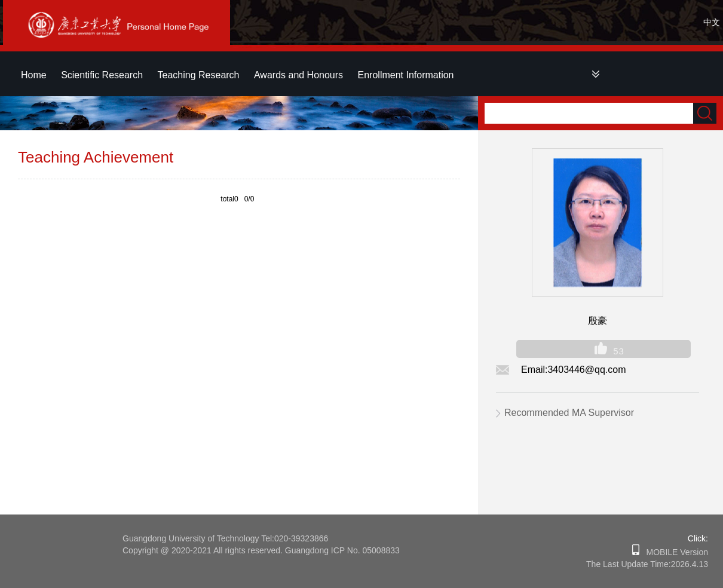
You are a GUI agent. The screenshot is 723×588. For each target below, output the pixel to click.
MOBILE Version (674, 552)
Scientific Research (102, 75)
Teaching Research (199, 75)
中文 (712, 22)
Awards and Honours (298, 75)
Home (34, 75)
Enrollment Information (406, 75)
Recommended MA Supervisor (569, 413)
